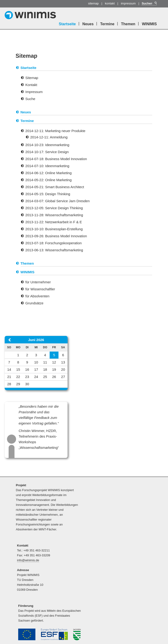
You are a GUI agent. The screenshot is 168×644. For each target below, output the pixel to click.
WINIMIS (149, 24)
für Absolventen (37, 296)
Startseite (67, 24)
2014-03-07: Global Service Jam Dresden (58, 201)
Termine (107, 24)
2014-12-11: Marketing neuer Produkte (55, 131)
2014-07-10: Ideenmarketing (47, 166)
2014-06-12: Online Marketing (48, 173)
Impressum (128, 3)
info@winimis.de (28, 560)
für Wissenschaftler (40, 289)
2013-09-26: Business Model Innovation (56, 236)
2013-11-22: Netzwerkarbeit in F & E (54, 222)
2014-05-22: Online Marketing (48, 180)
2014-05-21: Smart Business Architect (55, 187)
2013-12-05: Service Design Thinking (54, 208)
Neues (88, 24)
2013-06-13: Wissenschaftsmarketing (54, 250)
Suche (30, 99)
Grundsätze (34, 303)
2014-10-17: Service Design (47, 152)
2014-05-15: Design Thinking (48, 194)
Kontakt (110, 3)
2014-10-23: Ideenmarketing (47, 145)
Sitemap (93, 3)
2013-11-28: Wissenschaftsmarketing (54, 215)
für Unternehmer (38, 282)
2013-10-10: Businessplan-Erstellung (54, 229)
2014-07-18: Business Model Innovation (56, 159)
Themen (128, 24)
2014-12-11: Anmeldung (49, 137)
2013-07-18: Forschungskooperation (54, 243)
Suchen (155, 3)
